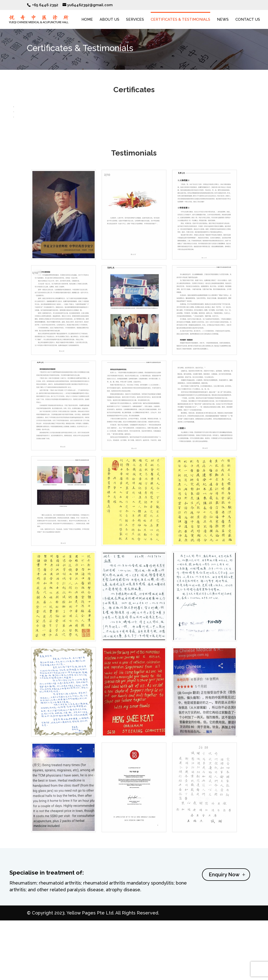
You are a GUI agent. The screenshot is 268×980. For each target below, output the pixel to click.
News (223, 20)
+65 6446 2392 (45, 5)
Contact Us (248, 20)
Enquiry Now (224, 941)
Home (87, 20)
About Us (109, 20)
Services (135, 20)
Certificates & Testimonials (180, 20)
